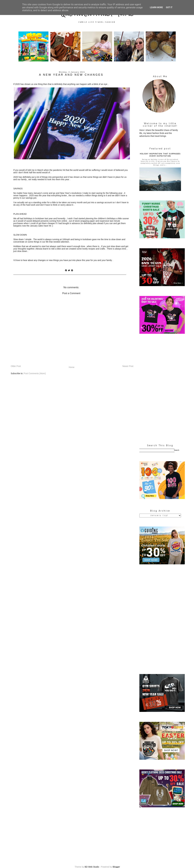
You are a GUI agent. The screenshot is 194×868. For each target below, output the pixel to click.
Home (72, 367)
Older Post (16, 366)
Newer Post (128, 366)
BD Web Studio (92, 867)
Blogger (116, 867)
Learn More (156, 7)
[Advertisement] (160, 389)
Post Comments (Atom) (35, 373)
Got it (169, 7)
